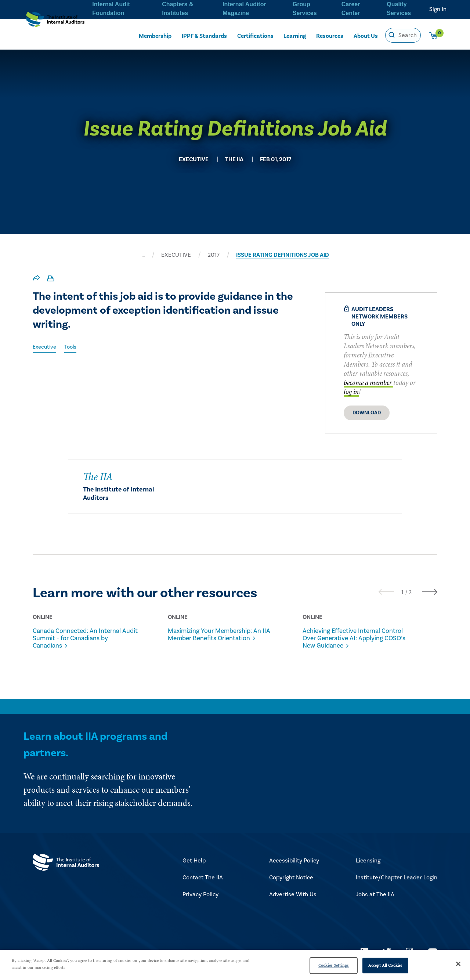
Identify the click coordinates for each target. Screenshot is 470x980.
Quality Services (399, 8)
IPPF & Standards (205, 35)
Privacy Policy (200, 902)
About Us (366, 35)
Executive (46, 347)
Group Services (304, 8)
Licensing (368, 868)
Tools (73, 347)
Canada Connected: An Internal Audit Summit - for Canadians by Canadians (86, 638)
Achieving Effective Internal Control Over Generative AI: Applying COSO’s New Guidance (348, 642)
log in (351, 392)
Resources (330, 35)
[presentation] (386, 592)
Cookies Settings (334, 965)
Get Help (194, 868)
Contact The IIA (203, 885)
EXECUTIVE (176, 255)
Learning (295, 35)
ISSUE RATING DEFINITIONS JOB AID (283, 255)
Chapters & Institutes (177, 8)
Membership (155, 35)
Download (367, 413)
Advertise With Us (293, 902)
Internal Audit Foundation (110, 8)
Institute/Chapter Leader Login (397, 885)
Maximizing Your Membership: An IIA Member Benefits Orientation (217, 638)
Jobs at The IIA (375, 902)
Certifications (256, 35)
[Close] (458, 964)
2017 (214, 255)
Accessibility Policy (294, 868)
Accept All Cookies (385, 965)
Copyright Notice (291, 885)
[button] (402, 592)
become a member (368, 383)
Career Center (350, 8)
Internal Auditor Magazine (244, 8)
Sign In (438, 9)
